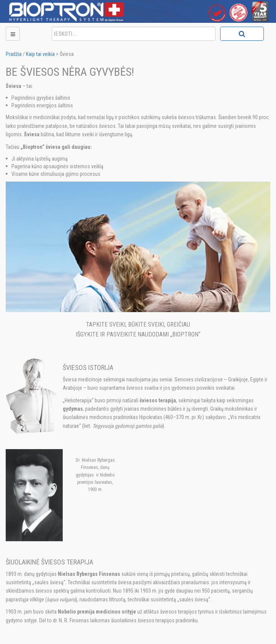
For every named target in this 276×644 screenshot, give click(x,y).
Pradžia (14, 54)
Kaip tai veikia (40, 54)
